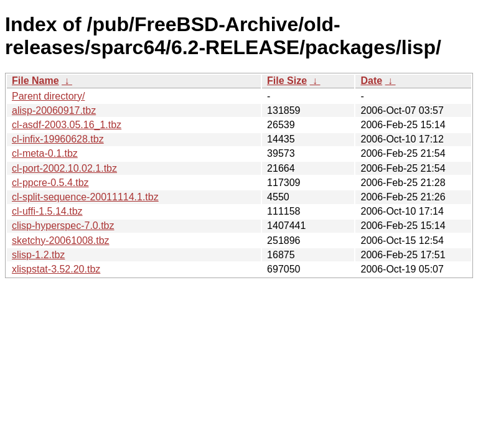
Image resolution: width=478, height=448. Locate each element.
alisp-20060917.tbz (54, 110)
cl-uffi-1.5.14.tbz (47, 211)
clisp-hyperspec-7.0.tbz (63, 226)
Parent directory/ (48, 96)
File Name (35, 81)
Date (371, 81)
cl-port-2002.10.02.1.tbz (64, 168)
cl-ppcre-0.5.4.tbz (50, 183)
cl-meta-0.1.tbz (45, 153)
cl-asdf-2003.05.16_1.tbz (67, 125)
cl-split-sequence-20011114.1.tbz (85, 197)
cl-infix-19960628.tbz (58, 139)
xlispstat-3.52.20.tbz (56, 269)
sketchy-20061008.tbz (61, 240)
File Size (287, 81)
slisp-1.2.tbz (38, 255)
